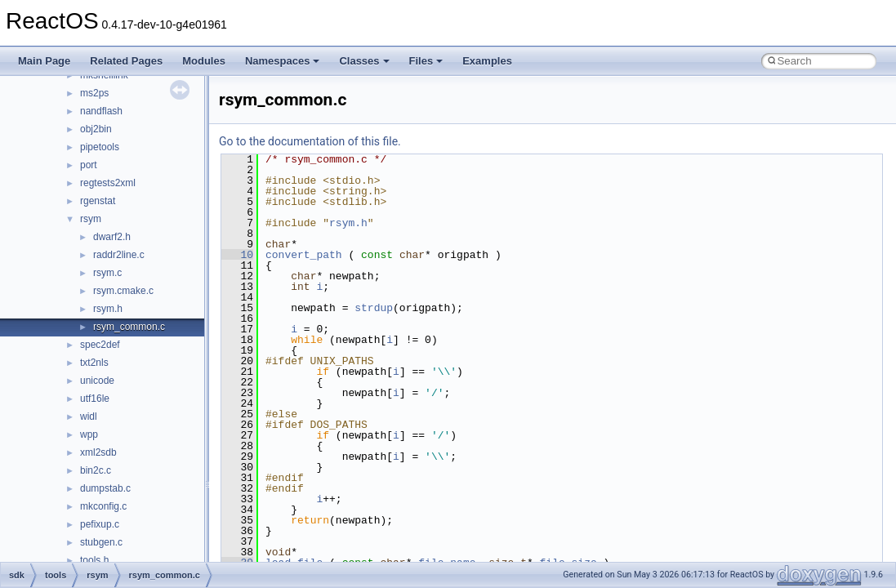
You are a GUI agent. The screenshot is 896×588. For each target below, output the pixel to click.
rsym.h (108, 309)
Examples (487, 61)
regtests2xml (108, 183)
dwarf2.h (112, 237)
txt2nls (94, 363)
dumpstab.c (105, 488)
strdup (374, 308)
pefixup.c (100, 524)
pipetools (100, 147)
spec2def (100, 345)
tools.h (94, 560)
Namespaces (283, 61)
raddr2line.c (119, 255)
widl (89, 416)
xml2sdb (98, 452)
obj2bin (96, 129)
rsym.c (107, 273)
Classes (364, 61)
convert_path (304, 255)
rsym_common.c (129, 327)
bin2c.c (96, 470)
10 (237, 255)
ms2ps (94, 93)
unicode (97, 381)
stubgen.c (101, 542)
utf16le (95, 399)
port (89, 165)
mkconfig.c (103, 506)
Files (426, 61)
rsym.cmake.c (123, 291)
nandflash (101, 111)
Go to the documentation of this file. (310, 141)
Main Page (44, 61)
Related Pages (126, 61)
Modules (204, 61)
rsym (91, 219)
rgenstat (98, 201)
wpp (89, 434)
